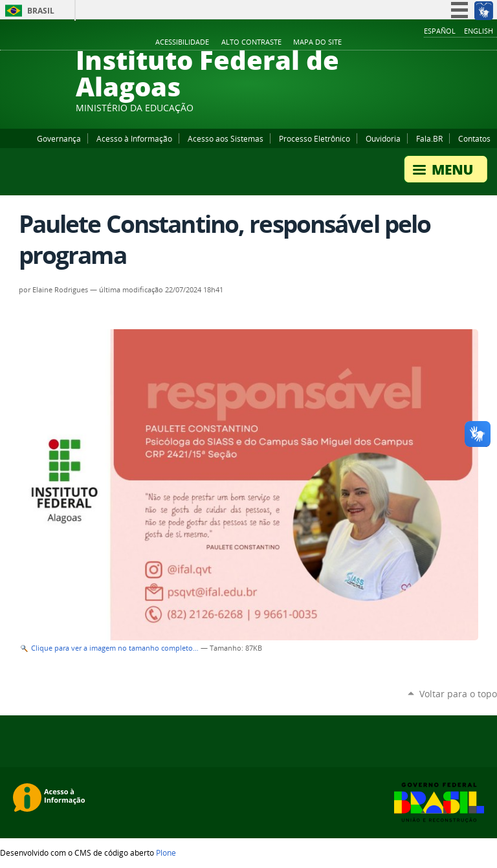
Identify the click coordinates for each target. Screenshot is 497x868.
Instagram (458, 43)
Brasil (41, 11)
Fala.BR (429, 138)
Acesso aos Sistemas (226, 138)
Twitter (474, 43)
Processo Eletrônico (315, 138)
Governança (59, 138)
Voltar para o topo (458, 694)
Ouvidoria (383, 138)
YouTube (442, 43)
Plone (166, 852)
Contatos (474, 138)
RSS (491, 43)
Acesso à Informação (134, 138)
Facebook (426, 43)
